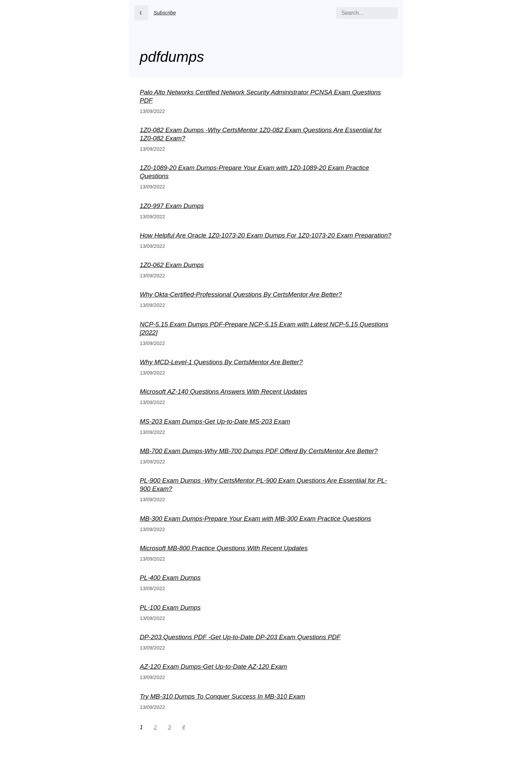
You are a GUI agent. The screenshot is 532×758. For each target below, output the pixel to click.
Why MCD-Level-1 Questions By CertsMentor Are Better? (221, 362)
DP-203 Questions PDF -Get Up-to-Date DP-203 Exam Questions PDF (240, 637)
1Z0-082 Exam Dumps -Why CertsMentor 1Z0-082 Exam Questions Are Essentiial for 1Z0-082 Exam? (261, 134)
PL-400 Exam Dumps (170, 578)
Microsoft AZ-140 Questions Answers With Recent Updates (224, 392)
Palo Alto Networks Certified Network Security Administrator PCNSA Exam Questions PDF (261, 96)
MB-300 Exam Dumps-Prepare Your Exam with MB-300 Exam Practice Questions (256, 519)
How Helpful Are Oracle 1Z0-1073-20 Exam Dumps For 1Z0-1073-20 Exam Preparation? (266, 235)
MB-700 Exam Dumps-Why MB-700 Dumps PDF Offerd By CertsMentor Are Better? (259, 451)
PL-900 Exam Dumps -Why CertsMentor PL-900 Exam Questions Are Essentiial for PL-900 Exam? (264, 485)
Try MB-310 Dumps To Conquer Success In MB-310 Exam (223, 696)
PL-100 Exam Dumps (170, 607)
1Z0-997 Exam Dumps (172, 206)
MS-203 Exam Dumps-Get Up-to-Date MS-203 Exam (215, 421)
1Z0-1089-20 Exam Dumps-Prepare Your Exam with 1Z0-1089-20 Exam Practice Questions (255, 172)
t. (141, 13)
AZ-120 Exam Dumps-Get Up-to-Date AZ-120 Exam (214, 667)
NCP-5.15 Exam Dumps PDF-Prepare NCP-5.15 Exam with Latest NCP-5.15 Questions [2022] (264, 328)
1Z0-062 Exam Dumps (172, 265)
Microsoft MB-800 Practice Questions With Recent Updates (224, 548)
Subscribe (165, 13)
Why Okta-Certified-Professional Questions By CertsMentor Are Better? (241, 294)
